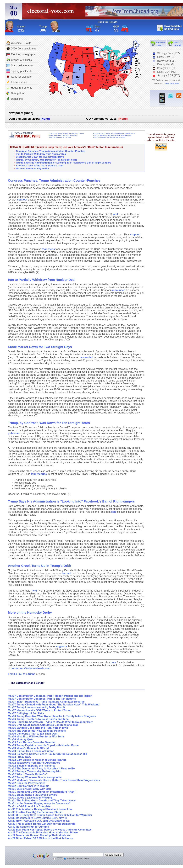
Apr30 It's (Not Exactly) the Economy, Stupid (35, 812)
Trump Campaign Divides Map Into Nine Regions (112, 135)
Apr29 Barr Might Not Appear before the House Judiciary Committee (50, 830)
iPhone (162, 100)
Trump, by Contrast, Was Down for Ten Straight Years (47, 160)
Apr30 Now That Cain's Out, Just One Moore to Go (39, 821)
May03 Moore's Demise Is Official (28, 748)
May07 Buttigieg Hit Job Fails (26, 713)
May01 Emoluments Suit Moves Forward (33, 795)
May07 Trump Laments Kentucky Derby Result (36, 707)
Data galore (15, 93)
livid (34, 591)
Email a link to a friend (22, 674)
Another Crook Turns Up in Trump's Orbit (40, 166)
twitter (171, 95)
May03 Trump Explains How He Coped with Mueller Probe (43, 745)
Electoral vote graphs (21, 54)
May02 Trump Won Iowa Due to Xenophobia (35, 777)
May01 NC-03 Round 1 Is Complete (29, 806)
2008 (176, 84)
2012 (172, 84)
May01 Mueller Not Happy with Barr (30, 789)
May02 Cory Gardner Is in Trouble (29, 786)
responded (87, 357)
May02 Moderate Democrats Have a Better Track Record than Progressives (54, 780)
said (114, 512)
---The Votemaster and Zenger (26, 683)
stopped (135, 235)
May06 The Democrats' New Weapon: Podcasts (37, 731)
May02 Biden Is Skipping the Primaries (32, 766)
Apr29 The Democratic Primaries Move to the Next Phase (43, 833)
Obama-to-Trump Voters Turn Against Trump (66, 133)
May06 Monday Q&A (20, 739)
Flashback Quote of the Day (60, 137)
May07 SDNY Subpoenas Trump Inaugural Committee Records (46, 702)
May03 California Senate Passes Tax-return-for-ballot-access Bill (47, 754)
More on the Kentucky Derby (32, 168)
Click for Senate (108, 22)
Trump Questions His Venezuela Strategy (109, 137)
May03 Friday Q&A (19, 757)
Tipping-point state (19, 71)
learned (67, 573)
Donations (15, 99)
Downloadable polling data (173, 28)
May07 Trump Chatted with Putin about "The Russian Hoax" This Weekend (54, 705)
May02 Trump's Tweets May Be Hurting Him (35, 771)
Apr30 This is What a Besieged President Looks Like (40, 809)
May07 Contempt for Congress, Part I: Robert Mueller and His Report (50, 696)
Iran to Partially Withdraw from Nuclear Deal (41, 154)
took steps (48, 249)
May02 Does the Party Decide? (27, 783)
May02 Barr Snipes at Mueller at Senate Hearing (37, 760)
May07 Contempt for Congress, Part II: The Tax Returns (42, 699)
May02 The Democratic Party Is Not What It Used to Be (41, 769)
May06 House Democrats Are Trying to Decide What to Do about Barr (50, 722)
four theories (39, 474)
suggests (61, 646)
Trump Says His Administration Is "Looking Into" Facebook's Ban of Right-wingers (64, 163)
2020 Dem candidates (21, 49)
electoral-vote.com (52, 12)
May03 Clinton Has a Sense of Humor (31, 751)
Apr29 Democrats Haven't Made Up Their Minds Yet (39, 835)
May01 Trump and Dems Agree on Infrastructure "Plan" (42, 792)
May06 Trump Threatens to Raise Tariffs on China (38, 719)
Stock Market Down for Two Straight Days (40, 157)
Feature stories (17, 82)
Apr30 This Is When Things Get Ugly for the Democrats (42, 824)
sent (115, 214)
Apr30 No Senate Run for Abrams (28, 827)
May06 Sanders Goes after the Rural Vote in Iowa (38, 728)
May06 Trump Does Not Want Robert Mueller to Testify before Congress (52, 716)
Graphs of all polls (19, 60)
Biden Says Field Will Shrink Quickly (63, 135)
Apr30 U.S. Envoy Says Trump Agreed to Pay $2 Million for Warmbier (50, 815)
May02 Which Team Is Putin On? (28, 774)
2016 (167, 84)
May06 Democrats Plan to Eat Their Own (33, 734)
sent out (22, 200)
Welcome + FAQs (19, 43)
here (114, 662)
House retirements (19, 88)
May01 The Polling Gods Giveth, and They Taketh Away (42, 801)
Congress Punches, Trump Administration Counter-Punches (51, 151)
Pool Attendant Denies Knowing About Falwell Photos (114, 133)
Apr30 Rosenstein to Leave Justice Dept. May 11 (38, 818)
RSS (179, 95)
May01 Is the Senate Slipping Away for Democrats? (39, 803)
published (14, 433)
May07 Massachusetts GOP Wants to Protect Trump (40, 710)
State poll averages (20, 66)
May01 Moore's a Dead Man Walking (30, 798)
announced (118, 290)
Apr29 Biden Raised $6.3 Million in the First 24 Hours (40, 838)
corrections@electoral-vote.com (31, 668)
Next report (178, 44)
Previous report (161, 44)
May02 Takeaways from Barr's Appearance (34, 763)
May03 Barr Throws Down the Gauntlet (32, 742)
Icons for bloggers (19, 77)
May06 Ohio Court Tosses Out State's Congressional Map (43, 725)
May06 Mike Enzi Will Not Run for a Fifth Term (36, 737)
